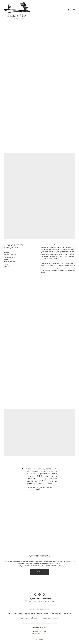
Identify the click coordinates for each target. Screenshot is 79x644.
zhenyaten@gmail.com (39, 634)
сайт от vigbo (39, 639)
